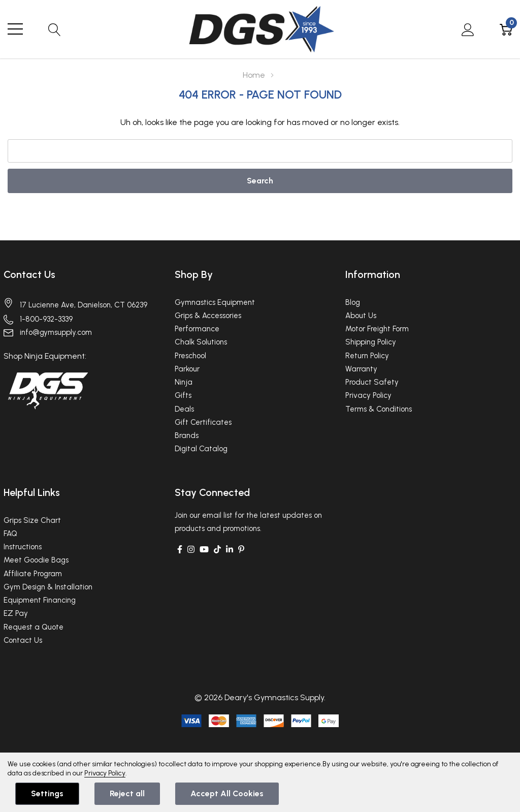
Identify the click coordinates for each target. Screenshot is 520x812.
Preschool (190, 356)
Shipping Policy (371, 342)
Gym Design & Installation (48, 587)
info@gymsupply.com (56, 332)
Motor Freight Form (377, 329)
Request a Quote (34, 627)
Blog (353, 302)
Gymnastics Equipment (215, 302)
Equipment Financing (40, 600)
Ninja (184, 382)
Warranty (361, 369)
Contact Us (29, 274)
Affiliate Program (33, 574)
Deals (184, 409)
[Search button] (55, 29)
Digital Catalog (201, 449)
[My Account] (468, 29)
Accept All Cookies (227, 793)
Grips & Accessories (208, 316)
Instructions (23, 547)
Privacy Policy (368, 395)
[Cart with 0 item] (506, 29)
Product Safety (372, 382)
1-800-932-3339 (46, 319)
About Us (361, 316)
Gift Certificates (203, 422)
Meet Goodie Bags (36, 560)
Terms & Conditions (379, 409)
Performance (197, 329)
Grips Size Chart (32, 520)
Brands (187, 435)
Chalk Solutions (201, 342)
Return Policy (367, 356)
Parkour (187, 369)
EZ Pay (16, 613)
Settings (47, 793)
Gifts (183, 395)
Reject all (127, 793)
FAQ (10, 534)
